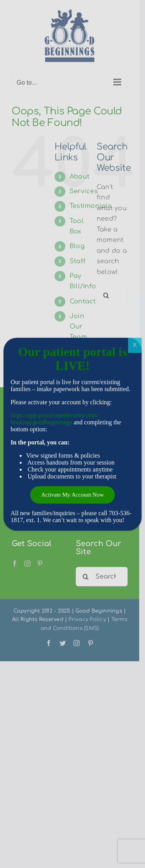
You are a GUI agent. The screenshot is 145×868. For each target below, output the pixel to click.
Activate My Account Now (72, 495)
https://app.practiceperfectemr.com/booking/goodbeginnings (54, 419)
